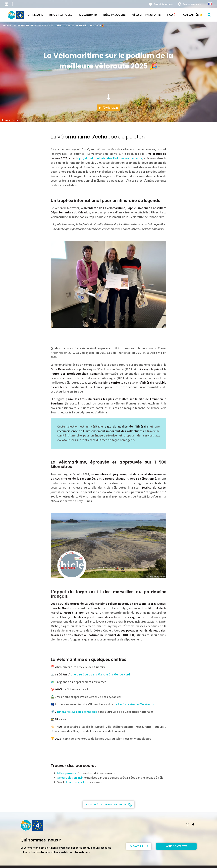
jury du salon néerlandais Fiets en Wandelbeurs (110, 158)
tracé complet (75, 782)
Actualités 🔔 (193, 15)
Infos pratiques (61, 15)
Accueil (7, 26)
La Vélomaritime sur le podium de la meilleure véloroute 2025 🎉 (65, 26)
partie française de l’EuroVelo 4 (134, 704)
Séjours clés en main (70, 778)
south (108, 97)
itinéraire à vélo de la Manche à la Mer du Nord (100, 675)
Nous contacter (176, 846)
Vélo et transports (146, 15)
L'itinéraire (35, 15)
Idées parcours (67, 773)
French (210, 4)
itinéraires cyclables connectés (77, 712)
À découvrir (88, 15)
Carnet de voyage (163, 4)
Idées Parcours (114, 15)
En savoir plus (139, 846)
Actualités (19, 26)
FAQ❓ (172, 15)
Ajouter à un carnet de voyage (106, 804)
